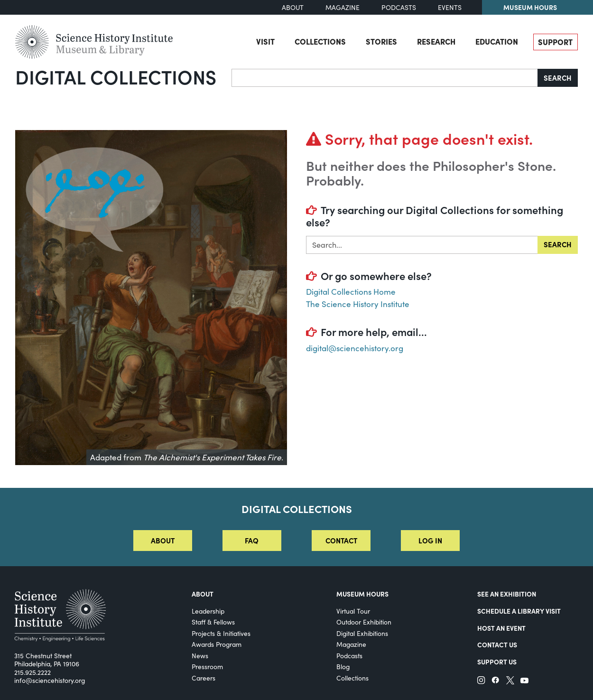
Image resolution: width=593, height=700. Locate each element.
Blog (343, 667)
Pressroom (207, 667)
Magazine (343, 7)
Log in (430, 540)
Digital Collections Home (351, 292)
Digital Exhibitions (362, 633)
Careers (204, 678)
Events (450, 7)
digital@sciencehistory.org (355, 348)
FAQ (252, 540)
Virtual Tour (353, 611)
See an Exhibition (507, 594)
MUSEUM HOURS (362, 594)
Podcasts (399, 7)
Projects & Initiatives (221, 633)
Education (497, 41)
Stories (381, 41)
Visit (265, 41)
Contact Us (497, 644)
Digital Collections (116, 76)
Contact (341, 540)
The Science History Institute (358, 304)
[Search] (385, 78)
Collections (320, 41)
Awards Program (217, 644)
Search (558, 78)
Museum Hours (530, 7)
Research (436, 41)
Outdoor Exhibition (364, 622)
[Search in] (422, 245)
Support (555, 42)
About (293, 7)
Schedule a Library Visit (519, 611)
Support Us (497, 662)
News (200, 656)
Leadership (208, 611)
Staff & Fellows (213, 622)
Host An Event (501, 628)
